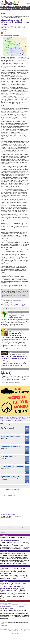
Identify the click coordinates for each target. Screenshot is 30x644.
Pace (2, 7)
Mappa (9, 9)
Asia (4, 13)
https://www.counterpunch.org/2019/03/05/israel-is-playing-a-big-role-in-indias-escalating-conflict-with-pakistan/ (15, 295)
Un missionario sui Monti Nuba (9, 456)
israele (19, 300)
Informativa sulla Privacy (22, 631)
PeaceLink (22, 33)
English (19, 9)
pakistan (15, 300)
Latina (3, 566)
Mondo (11, 7)
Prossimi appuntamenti (9, 424)
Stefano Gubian (13, 33)
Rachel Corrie (6, 373)
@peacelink (4, 515)
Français (24, 9)
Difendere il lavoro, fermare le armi (10, 437)
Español (14, 9)
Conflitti (7, 11)
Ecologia (27, 7)
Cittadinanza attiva (19, 7)
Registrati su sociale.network (15, 528)
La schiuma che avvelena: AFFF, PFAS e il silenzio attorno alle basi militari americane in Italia (14, 607)
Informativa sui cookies (7, 632)
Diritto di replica (17, 632)
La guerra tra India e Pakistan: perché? (16, 317)
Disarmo (4, 601)
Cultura (6, 7)
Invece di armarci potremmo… (11, 541)
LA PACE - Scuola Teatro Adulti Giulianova (12, 466)
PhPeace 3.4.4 (12, 631)
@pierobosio (4, 496)
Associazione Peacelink (12, 490)
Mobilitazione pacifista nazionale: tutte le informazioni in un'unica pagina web (13, 335)
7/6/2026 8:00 (12, 496)
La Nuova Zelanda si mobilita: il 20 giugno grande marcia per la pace (13, 588)
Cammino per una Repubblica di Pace (11, 447)
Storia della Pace (7, 369)
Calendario (3, 9)
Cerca (28, 3)
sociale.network (5, 487)
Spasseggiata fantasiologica (8, 427)
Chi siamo (27, 1)
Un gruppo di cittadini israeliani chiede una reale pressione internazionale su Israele (14, 358)
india (11, 300)
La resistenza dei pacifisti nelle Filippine (14, 555)
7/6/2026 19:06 (11, 515)
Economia (4, 535)
